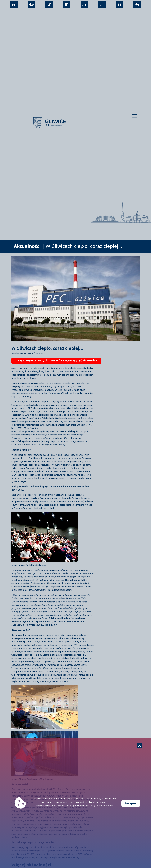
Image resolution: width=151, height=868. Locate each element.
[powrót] (137, 5)
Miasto (44, 353)
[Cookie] (139, 746)
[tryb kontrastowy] (67, 5)
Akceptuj (131, 803)
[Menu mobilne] (135, 116)
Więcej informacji (104, 806)
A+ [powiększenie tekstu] (84, 5)
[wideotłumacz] (31, 5)
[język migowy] (49, 5)
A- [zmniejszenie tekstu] (102, 5)
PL (14, 5)
